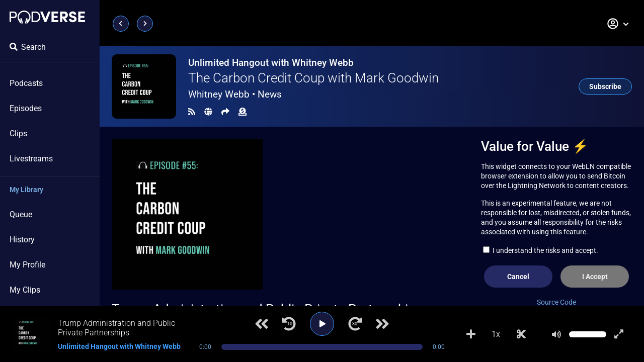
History (22, 240)
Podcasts (26, 83)
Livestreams (31, 159)
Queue (21, 214)
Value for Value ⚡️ (535, 146)
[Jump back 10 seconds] (289, 324)
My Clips (25, 290)
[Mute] (556, 334)
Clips (18, 133)
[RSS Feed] (192, 112)
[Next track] (382, 324)
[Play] (322, 324)
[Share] (225, 112)
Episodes (26, 108)
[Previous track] (262, 324)
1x (496, 334)
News (270, 94)
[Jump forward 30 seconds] (355, 324)
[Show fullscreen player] (619, 334)
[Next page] (145, 24)
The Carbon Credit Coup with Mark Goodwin (313, 78)
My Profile (27, 265)
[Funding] (243, 112)
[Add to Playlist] (471, 334)
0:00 (205, 347)
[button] (618, 24)
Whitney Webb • (235, 94)
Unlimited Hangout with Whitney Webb (271, 63)
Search (28, 47)
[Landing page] (47, 17)
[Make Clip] (521, 334)
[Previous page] (121, 24)
